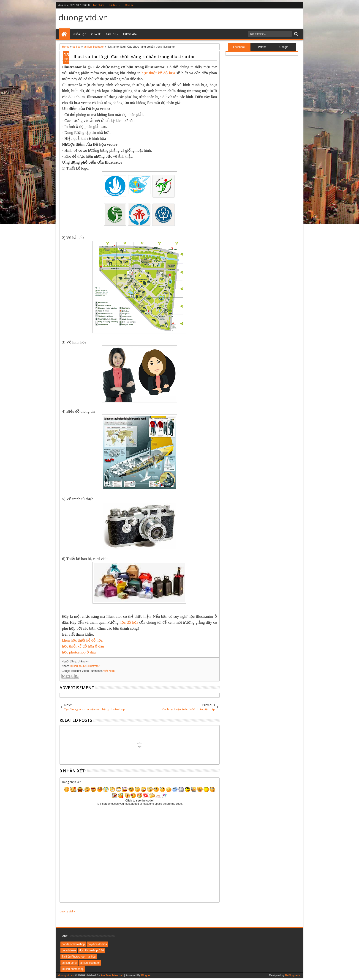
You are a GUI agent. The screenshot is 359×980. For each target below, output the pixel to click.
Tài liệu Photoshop (73, 957)
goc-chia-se (69, 950)
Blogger (146, 975)
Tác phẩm (98, 5)
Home (64, 34)
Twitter (262, 47)
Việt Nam (109, 671)
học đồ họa (129, 622)
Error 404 (130, 34)
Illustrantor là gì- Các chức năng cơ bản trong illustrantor (134, 56)
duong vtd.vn (83, 17)
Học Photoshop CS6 (91, 950)
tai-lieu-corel (69, 963)
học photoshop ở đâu (79, 652)
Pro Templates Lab (112, 975)
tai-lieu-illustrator (89, 666)
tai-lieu (74, 666)
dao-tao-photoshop (73, 944)
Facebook (239, 47)
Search (296, 34)
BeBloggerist (293, 975)
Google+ (285, 47)
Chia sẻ (129, 5)
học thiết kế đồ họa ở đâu (83, 646)
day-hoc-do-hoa (97, 944)
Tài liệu (113, 5)
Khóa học (79, 34)
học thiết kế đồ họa (158, 73)
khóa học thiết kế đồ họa (82, 640)
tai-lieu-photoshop (72, 969)
